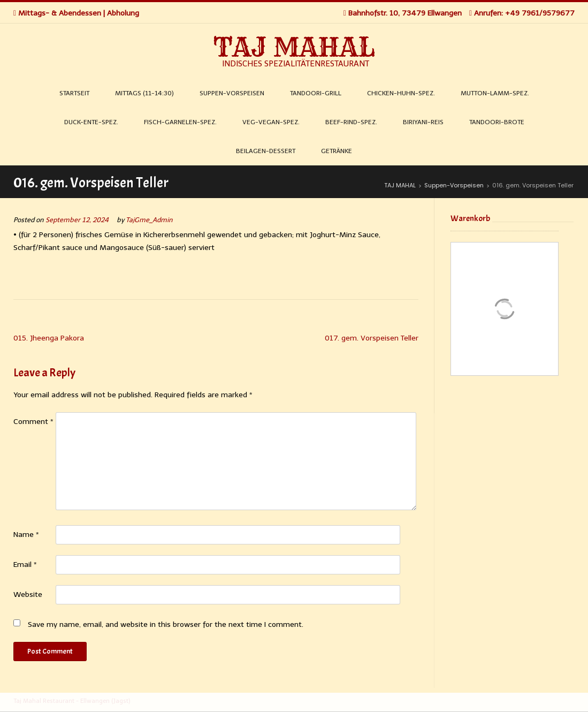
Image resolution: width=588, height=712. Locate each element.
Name (26, 535)
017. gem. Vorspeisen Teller (372, 338)
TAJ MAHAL (294, 47)
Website (28, 594)
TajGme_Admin (149, 220)
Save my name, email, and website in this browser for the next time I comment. (166, 624)
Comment (33, 422)
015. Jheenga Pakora (49, 338)
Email (25, 565)
